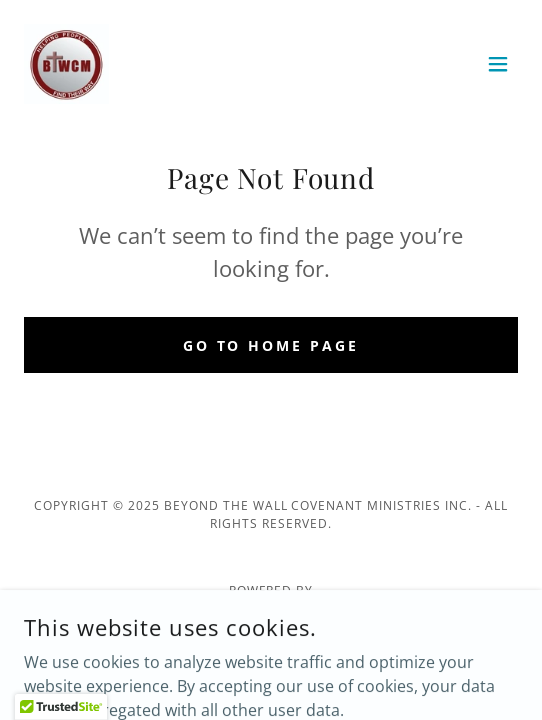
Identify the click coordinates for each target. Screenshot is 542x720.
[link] (66, 64)
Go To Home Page (271, 345)
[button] (498, 64)
